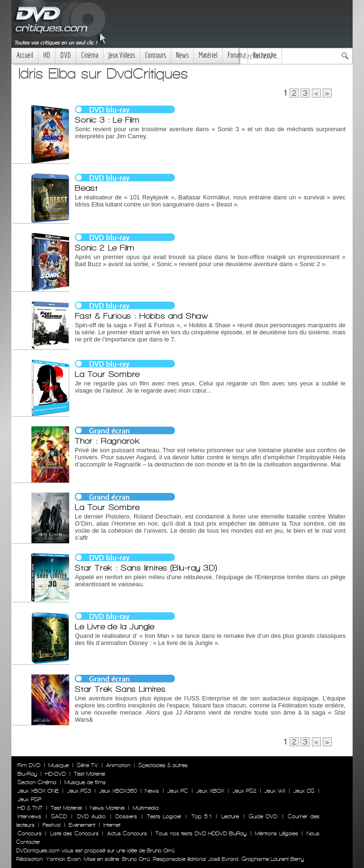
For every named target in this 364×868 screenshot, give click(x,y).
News (182, 55)
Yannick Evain (63, 859)
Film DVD (29, 765)
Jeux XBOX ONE (38, 791)
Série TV (87, 765)
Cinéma (90, 55)
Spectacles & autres (163, 765)
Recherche (265, 55)
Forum (235, 55)
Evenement (82, 825)
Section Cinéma (37, 782)
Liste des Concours (74, 833)
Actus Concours (127, 833)
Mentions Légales (276, 833)
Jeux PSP (29, 799)
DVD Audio (91, 816)
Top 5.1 (201, 816)
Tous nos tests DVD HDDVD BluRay (201, 833)
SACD (59, 816)
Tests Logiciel (164, 816)
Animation (118, 765)
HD (47, 55)
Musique (59, 765)
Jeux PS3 (79, 791)
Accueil (25, 55)
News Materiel (107, 808)
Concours (155, 55)
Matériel (208, 55)
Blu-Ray (27, 774)
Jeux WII (275, 791)
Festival (52, 825)
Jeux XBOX (210, 791)
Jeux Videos (122, 55)
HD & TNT (30, 808)
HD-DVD (55, 774)
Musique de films (85, 782)
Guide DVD (263, 816)
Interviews (29, 816)
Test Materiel (90, 774)
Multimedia (146, 808)
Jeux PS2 (245, 791)
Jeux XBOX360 (118, 791)
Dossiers (126, 816)
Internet (112, 825)
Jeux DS (304, 791)
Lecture (230, 816)
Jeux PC (178, 791)
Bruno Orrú (136, 859)
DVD (66, 55)
